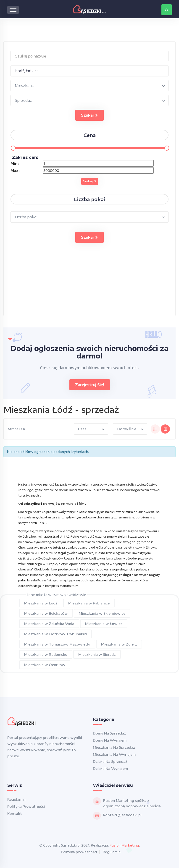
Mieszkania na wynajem (114, 754)
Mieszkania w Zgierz (119, 644)
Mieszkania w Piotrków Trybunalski (55, 634)
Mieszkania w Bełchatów (46, 613)
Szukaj (89, 115)
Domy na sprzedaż (109, 733)
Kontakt (15, 813)
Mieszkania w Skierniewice (102, 613)
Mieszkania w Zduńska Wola (49, 624)
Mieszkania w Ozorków (45, 665)
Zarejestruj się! (90, 385)
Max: (15, 170)
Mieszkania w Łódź (41, 603)
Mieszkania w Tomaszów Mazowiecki (57, 644)
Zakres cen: (25, 157)
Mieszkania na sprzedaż (114, 747)
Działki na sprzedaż (110, 761)
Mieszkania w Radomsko (46, 654)
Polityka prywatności (26, 806)
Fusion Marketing (124, 845)
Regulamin (16, 799)
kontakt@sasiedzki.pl (122, 815)
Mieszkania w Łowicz (104, 624)
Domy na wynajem (110, 740)
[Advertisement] (89, 284)
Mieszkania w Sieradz (97, 654)
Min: (15, 163)
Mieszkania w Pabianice (89, 603)
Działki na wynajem (110, 769)
